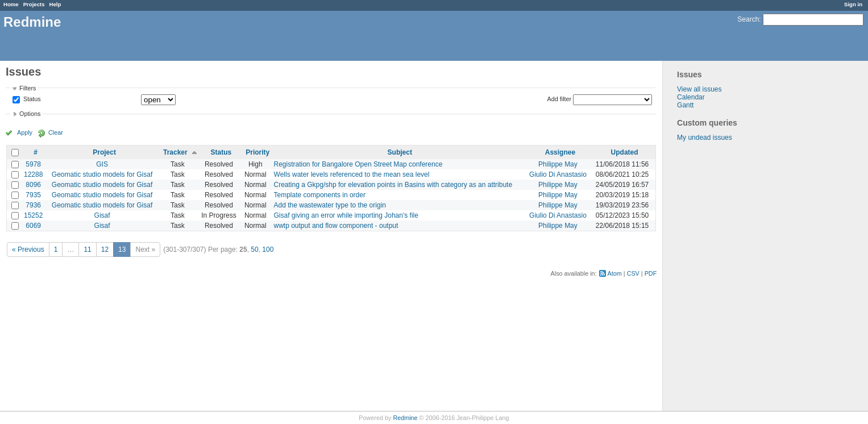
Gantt (685, 105)
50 (254, 250)
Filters (28, 88)
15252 (33, 215)
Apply (25, 132)
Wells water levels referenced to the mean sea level (352, 174)
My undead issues (705, 138)
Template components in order (320, 195)
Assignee (560, 152)
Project (104, 152)
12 (105, 250)
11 (87, 250)
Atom (615, 273)
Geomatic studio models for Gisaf (102, 174)
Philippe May (558, 164)
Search (748, 19)
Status (31, 99)
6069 (33, 226)
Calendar (691, 97)
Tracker (175, 152)
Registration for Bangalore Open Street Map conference (358, 164)
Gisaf (102, 215)
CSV (633, 273)
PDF (651, 273)
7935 (33, 195)
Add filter (560, 99)
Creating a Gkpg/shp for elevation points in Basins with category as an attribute (393, 185)
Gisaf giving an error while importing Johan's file (346, 215)
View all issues (699, 89)
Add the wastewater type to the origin (330, 205)
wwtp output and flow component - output (336, 226)
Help (55, 4)
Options (30, 114)
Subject (400, 152)
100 (268, 250)
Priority (258, 152)
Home (11, 4)
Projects (34, 4)
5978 (33, 164)
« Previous (28, 250)
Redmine (405, 418)
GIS (102, 164)
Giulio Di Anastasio (558, 174)
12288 (33, 174)
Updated (625, 152)
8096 (33, 185)
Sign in (853, 4)
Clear (56, 132)
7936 (33, 205)
